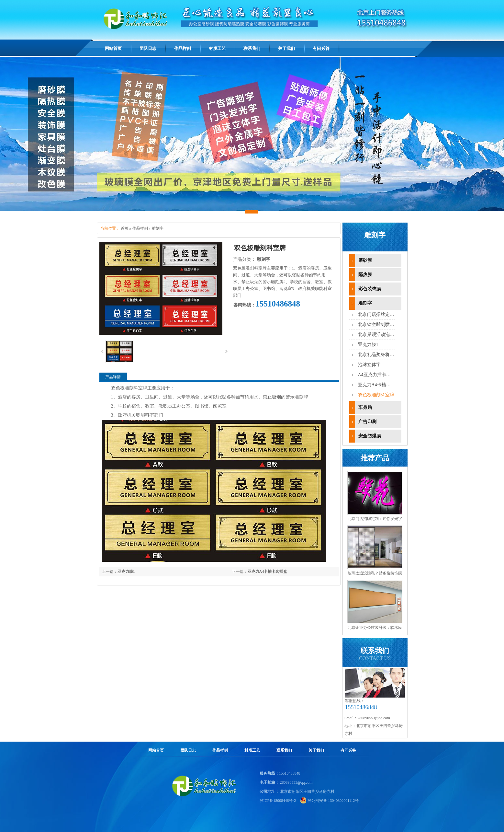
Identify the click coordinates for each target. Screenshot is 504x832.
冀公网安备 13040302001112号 (333, 801)
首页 (125, 228)
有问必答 (348, 750)
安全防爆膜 (370, 436)
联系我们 (284, 750)
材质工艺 (252, 750)
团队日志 (188, 750)
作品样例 (140, 228)
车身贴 (365, 407)
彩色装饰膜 (370, 289)
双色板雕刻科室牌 (376, 395)
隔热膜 (365, 275)
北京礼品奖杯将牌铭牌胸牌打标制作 (394, 355)
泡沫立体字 (369, 365)
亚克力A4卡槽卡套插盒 (268, 572)
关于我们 (316, 750)
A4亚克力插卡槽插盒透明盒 (386, 375)
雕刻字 (158, 228)
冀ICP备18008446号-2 (278, 801)
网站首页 (113, 48)
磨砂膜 (365, 260)
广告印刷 (367, 422)
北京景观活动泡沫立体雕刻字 (387, 335)
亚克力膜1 (126, 572)
